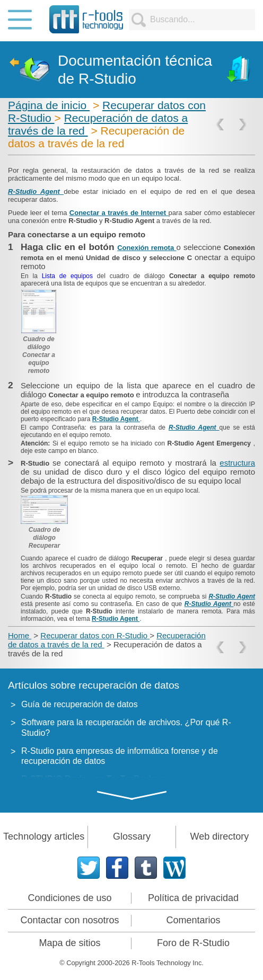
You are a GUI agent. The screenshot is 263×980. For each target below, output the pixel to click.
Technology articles (44, 836)
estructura (237, 463)
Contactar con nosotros (69, 920)
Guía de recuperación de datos (80, 704)
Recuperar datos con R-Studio (95, 635)
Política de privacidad (193, 898)
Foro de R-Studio (193, 943)
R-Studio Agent (36, 191)
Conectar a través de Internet (119, 213)
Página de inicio (49, 105)
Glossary (132, 836)
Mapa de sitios (69, 943)
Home (20, 635)
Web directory (219, 836)
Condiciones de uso (69, 898)
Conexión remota (147, 248)
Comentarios (193, 920)
